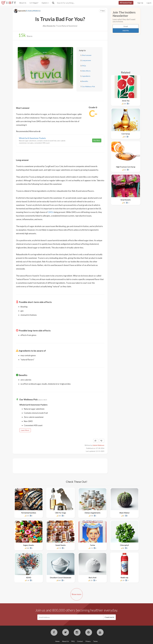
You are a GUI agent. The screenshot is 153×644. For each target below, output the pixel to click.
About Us (23, 3)
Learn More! (25, 430)
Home (57, 641)
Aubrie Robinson (98, 445)
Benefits (85, 81)
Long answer (87, 60)
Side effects (86, 71)
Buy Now (97, 140)
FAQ (73, 641)
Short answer (87, 55)
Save (103, 11)
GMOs (51, 212)
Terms (95, 641)
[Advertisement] (57, 466)
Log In (149, 3)
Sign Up (140, 3)
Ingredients (86, 76)
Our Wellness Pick (88, 86)
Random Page (126, 3)
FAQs (84, 66)
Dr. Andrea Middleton (33, 11)
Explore (45, 3)
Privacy (88, 641)
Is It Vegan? (34, 3)
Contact (80, 641)
